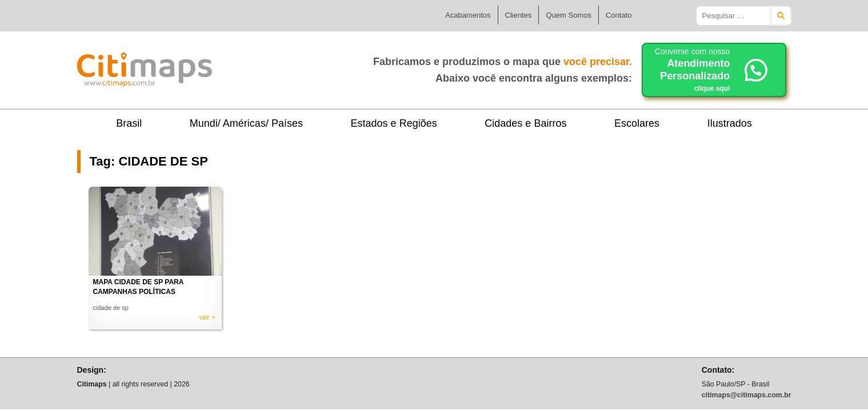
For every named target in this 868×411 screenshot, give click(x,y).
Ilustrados (730, 123)
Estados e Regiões (394, 123)
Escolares (637, 123)
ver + (207, 317)
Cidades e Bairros (525, 123)
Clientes (519, 15)
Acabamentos (468, 15)
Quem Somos (568, 15)
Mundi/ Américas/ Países (246, 123)
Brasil (129, 123)
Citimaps (237, 65)
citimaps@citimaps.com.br (747, 395)
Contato (619, 15)
